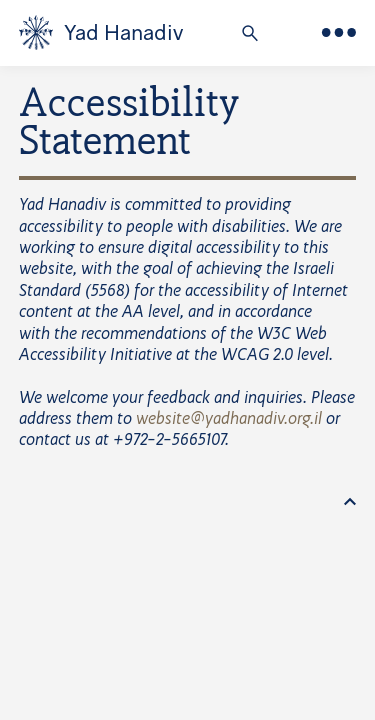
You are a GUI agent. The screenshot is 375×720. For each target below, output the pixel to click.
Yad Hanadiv (123, 33)
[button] (250, 35)
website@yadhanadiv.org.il (229, 420)
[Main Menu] (338, 32)
